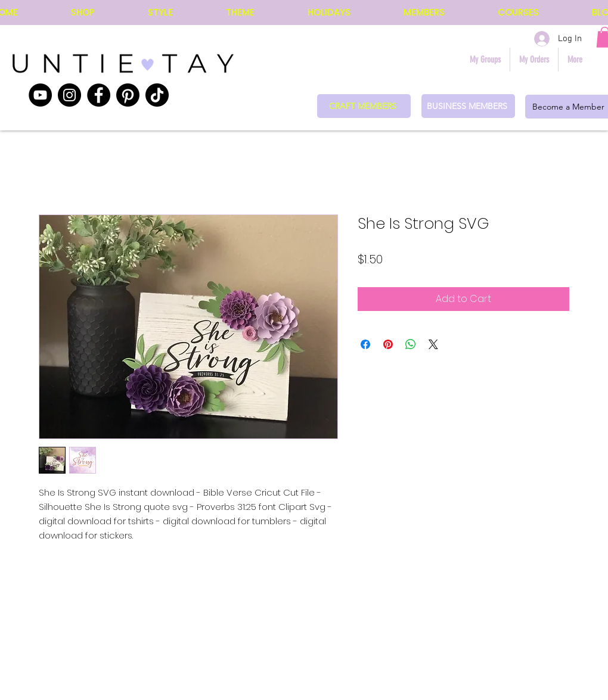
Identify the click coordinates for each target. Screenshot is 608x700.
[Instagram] (69, 95)
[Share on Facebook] (365, 344)
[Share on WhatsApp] (411, 344)
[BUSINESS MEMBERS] (468, 106)
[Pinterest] (128, 95)
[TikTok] (157, 95)
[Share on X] (433, 344)
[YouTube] (40, 95)
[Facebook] (99, 95)
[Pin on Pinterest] (388, 344)
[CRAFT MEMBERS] (364, 106)
